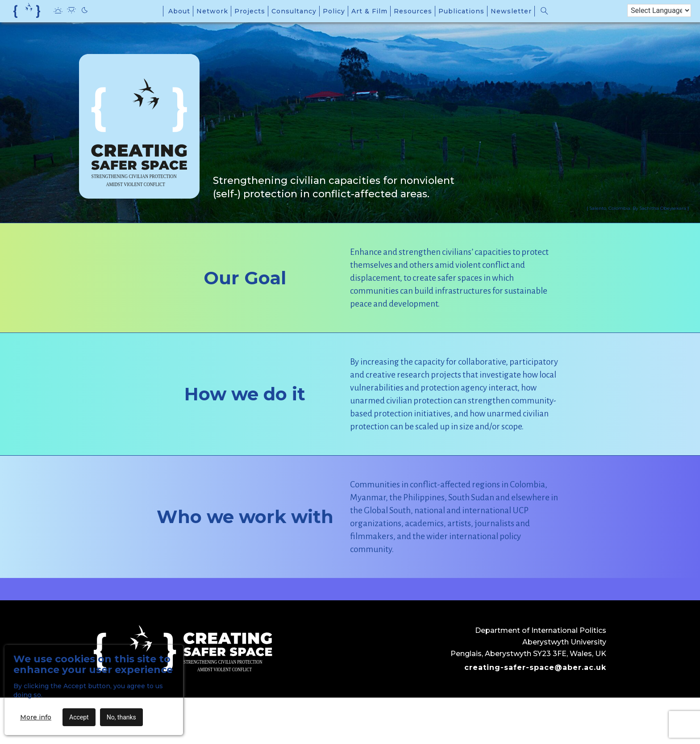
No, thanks (121, 717)
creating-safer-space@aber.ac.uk (535, 667)
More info (36, 717)
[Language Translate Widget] (659, 10)
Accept (79, 717)
